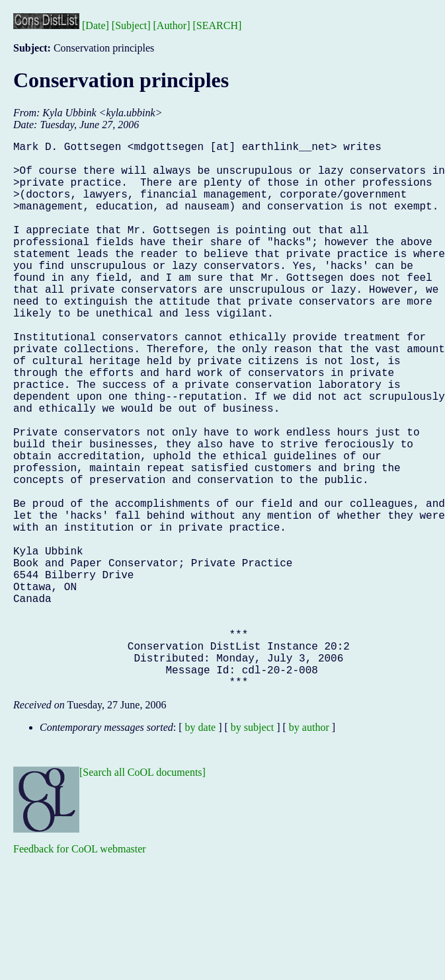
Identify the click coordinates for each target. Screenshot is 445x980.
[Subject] (131, 25)
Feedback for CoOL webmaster (80, 970)
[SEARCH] (218, 25)
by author (309, 849)
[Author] (172, 25)
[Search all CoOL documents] (142, 894)
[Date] (96, 25)
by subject (252, 849)
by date (201, 849)
